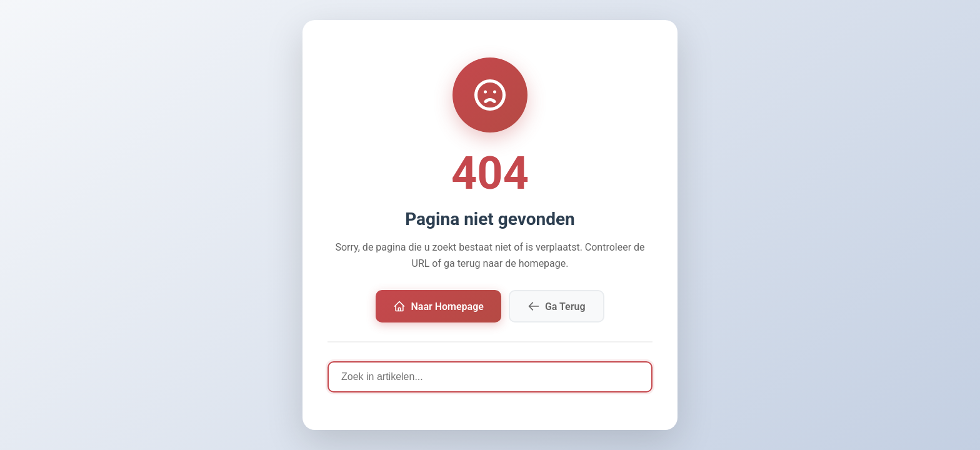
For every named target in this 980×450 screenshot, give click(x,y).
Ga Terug (557, 306)
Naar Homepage (438, 306)
